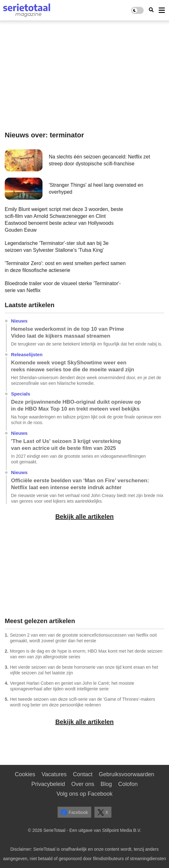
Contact (83, 774)
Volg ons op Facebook (84, 794)
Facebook (74, 812)
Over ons (83, 784)
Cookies (25, 774)
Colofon (128, 784)
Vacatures (54, 774)
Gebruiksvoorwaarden (127, 774)
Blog (106, 784)
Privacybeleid (48, 784)
